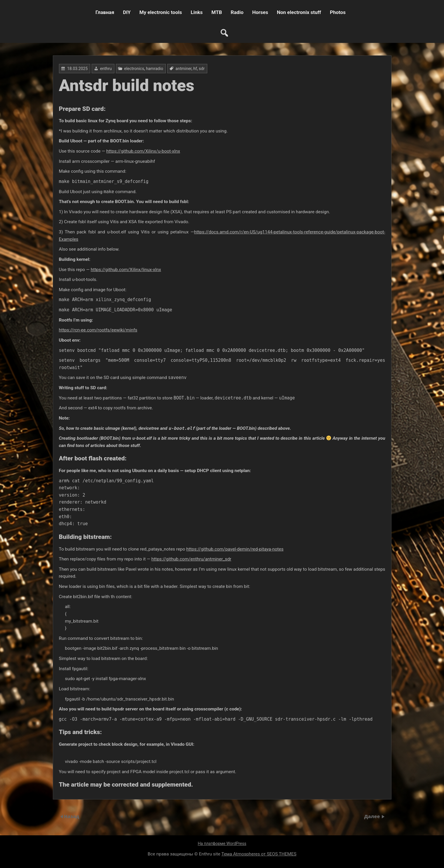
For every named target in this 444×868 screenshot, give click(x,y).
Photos (338, 12)
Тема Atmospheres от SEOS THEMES (259, 854)
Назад (72, 816)
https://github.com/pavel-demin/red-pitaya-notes (235, 549)
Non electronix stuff (299, 12)
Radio (237, 12)
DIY (127, 12)
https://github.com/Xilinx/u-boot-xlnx (143, 151)
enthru (106, 69)
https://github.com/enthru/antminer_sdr (191, 559)
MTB (217, 12)
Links (197, 12)
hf (195, 69)
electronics (134, 69)
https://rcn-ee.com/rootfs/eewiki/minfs (98, 330)
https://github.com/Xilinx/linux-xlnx (126, 270)
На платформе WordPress (222, 843)
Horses (260, 12)
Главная (105, 12)
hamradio (155, 69)
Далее (373, 816)
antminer (183, 69)
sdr (202, 69)
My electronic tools (161, 12)
